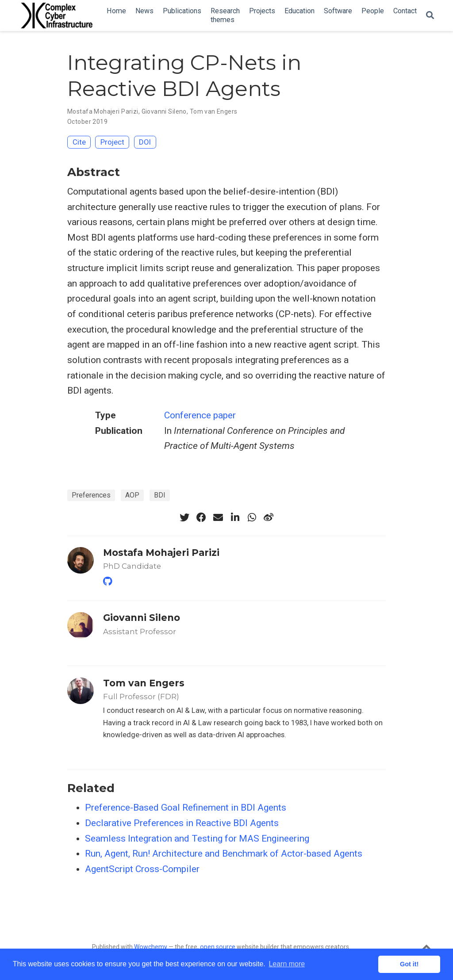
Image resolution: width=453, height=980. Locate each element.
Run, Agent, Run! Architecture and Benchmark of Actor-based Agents (224, 854)
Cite (79, 142)
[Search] (430, 16)
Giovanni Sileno (164, 111)
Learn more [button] (287, 964)
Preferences (91, 495)
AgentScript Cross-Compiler (142, 869)
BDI (160, 495)
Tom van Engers (214, 111)
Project (112, 142)
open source (218, 947)
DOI (145, 142)
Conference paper (200, 415)
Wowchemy (151, 947)
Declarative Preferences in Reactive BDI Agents (182, 823)
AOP (132, 495)
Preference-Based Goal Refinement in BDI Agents (186, 808)
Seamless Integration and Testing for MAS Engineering (197, 838)
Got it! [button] (409, 964)
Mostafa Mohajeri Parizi (103, 111)
